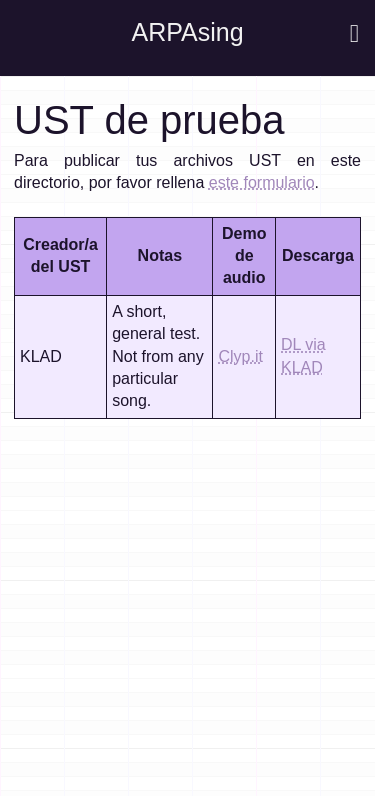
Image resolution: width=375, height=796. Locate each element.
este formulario (262, 182)
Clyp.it (240, 356)
